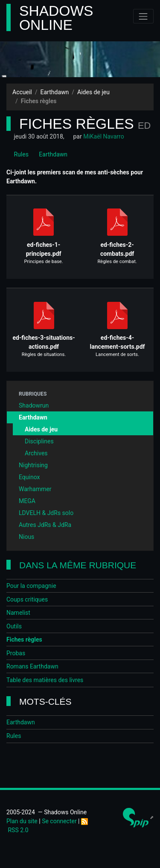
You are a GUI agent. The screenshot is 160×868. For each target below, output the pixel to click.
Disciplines (39, 441)
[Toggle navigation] (143, 16)
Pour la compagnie (31, 586)
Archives (36, 453)
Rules (17, 154)
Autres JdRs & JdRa (45, 525)
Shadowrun (34, 405)
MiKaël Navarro (103, 136)
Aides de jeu (93, 92)
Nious (26, 537)
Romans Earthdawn (32, 666)
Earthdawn (55, 92)
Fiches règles (24, 639)
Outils (14, 626)
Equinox (29, 477)
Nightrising (33, 465)
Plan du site (22, 821)
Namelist (18, 613)
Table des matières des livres (45, 680)
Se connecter (59, 821)
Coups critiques (27, 599)
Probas (16, 653)
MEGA (27, 501)
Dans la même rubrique (78, 565)
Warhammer (35, 489)
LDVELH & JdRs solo (46, 513)
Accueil (22, 92)
